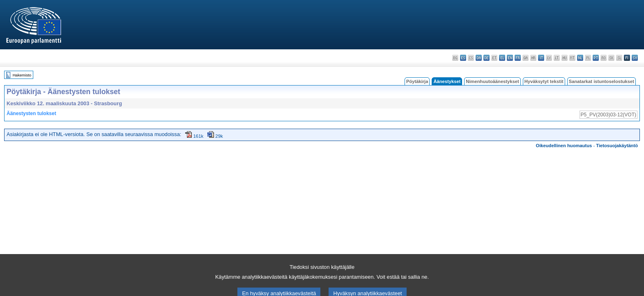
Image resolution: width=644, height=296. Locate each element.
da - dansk (479, 58)
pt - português (596, 58)
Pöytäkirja (417, 81)
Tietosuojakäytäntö (617, 146)
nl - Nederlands (580, 58)
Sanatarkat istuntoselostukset (601, 81)
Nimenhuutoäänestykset (492, 81)
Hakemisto (22, 75)
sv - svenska (635, 58)
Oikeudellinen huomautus (564, 146)
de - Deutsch (486, 58)
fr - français (518, 58)
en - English (510, 58)
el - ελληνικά (502, 58)
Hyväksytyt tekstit (544, 81)
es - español (463, 58)
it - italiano (541, 58)
